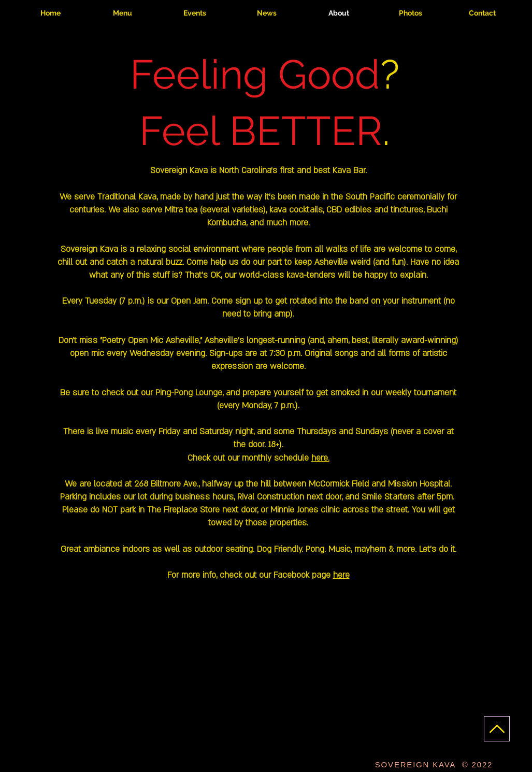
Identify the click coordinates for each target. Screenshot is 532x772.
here (341, 575)
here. (320, 458)
